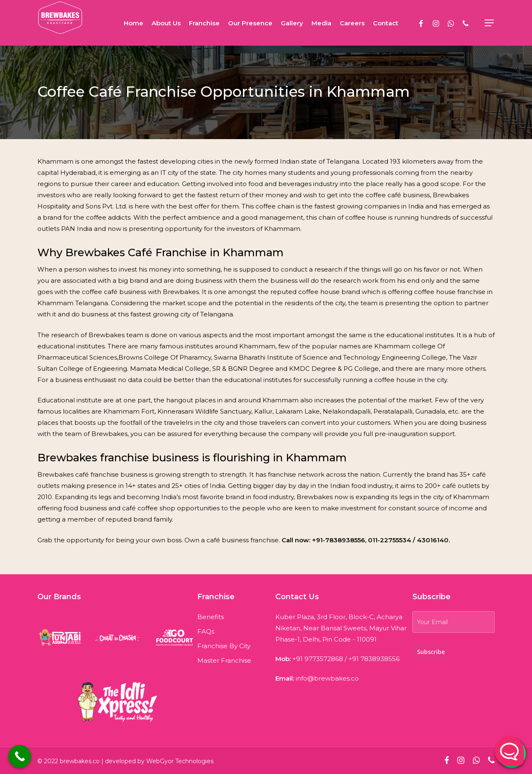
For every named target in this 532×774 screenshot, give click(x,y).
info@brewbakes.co (327, 676)
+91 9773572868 (318, 656)
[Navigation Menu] (490, 23)
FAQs (206, 629)
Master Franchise (224, 658)
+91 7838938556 (374, 656)
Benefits (211, 614)
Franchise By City (224, 643)
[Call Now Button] (20, 756)
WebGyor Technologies (180, 761)
